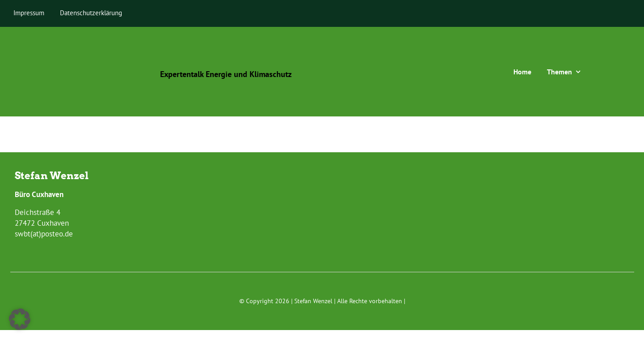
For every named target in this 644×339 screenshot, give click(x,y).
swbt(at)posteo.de (44, 234)
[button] (20, 319)
